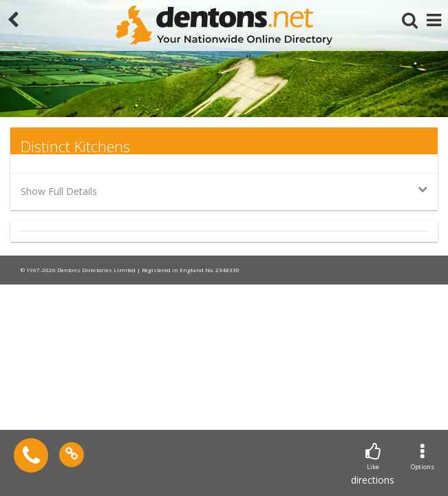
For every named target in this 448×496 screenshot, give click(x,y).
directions (373, 465)
